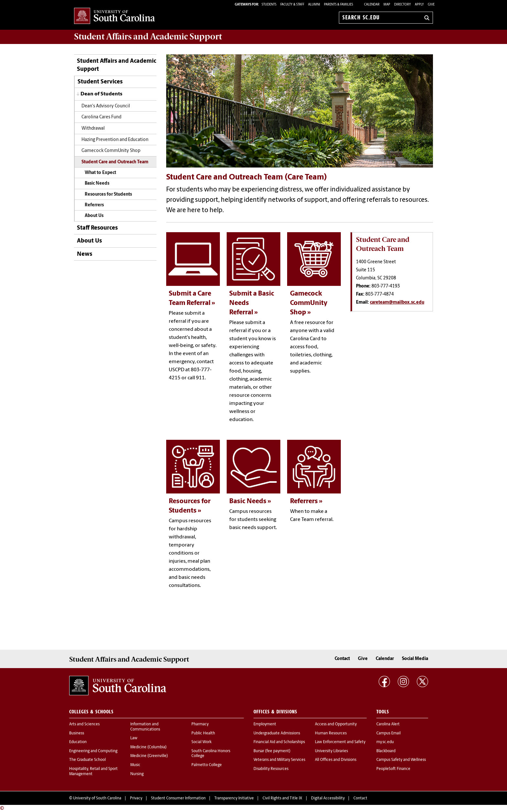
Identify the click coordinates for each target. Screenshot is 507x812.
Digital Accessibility (328, 798)
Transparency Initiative (234, 798)
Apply (419, 5)
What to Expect (100, 173)
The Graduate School (87, 760)
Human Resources (331, 733)
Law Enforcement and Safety (340, 742)
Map (387, 5)
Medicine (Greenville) (149, 756)
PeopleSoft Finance (393, 769)
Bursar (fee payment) (272, 751)
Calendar (372, 5)
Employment (265, 724)
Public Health (203, 733)
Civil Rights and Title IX (282, 798)
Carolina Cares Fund (101, 117)
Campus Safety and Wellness (401, 760)
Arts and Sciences (84, 724)
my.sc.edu (385, 742)
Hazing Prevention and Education (115, 140)
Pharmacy (200, 724)
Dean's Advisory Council (106, 106)
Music (135, 765)
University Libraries (331, 751)
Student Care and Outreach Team (115, 162)
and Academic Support (148, 37)
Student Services (100, 82)
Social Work (201, 742)
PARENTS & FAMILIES (339, 5)
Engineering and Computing (93, 751)
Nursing (137, 774)
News (85, 254)
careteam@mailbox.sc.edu (397, 303)
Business (77, 733)
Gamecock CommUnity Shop (111, 151)
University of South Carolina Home (114, 16)
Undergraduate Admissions (277, 733)
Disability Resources (271, 769)
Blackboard (386, 751)
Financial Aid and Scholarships (279, 742)
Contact (342, 659)
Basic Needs (97, 184)
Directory (403, 5)
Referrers (94, 205)
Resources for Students (108, 195)
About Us (94, 216)
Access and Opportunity (336, 724)
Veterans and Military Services (279, 760)
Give (431, 5)
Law (134, 738)
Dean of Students (101, 94)
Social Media (415, 659)
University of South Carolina (97, 798)
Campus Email (388, 733)
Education (78, 742)
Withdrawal (93, 129)
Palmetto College (207, 765)
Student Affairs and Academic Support (117, 65)
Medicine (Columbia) (148, 747)
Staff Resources (97, 228)
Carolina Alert (388, 724)
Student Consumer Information (178, 798)
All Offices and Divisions (336, 760)
